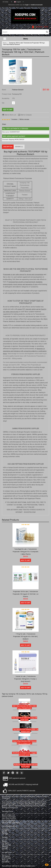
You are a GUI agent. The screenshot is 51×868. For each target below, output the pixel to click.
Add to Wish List (9, 115)
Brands (4, 841)
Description (8, 147)
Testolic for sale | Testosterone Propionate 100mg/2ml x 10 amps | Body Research (25, 679)
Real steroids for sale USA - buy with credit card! (25, 719)
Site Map (5, 834)
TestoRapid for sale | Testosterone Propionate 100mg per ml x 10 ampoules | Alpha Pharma (25, 551)
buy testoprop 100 (12, 694)
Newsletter (6, 862)
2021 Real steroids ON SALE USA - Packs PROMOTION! (25, 707)
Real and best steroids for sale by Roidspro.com (18, 866)
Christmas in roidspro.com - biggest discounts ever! (25, 754)
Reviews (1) (19, 147)
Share (4, 124)
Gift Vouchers (7, 845)
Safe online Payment (9, 819)
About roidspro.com (9, 815)
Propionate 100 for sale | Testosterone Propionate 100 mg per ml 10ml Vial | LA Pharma (25, 594)
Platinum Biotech (18, 90)
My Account (6, 856)
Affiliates (5, 847)
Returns (5, 832)
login (27, 5)
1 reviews (14, 119)
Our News (5, 843)
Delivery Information (9, 817)
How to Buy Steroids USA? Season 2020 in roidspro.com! (25, 742)
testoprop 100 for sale (27, 694)
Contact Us (6, 830)
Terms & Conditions (9, 821)
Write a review (24, 119)
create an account (37, 5)
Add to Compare (25, 115)
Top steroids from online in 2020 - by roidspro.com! (26, 730)
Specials (5, 849)
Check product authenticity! (11, 823)
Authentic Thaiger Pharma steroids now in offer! (26, 766)
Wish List (5, 860)
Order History (6, 858)
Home (5, 43)
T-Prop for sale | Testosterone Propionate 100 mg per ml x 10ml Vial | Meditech (25, 636)
